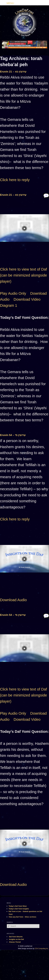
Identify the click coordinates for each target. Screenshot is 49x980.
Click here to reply (15, 180)
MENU (10, 3)
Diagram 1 (9, 305)
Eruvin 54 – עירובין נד (13, 435)
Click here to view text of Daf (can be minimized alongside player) (23, 275)
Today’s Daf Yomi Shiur (18, 906)
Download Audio (13, 600)
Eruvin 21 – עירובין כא (13, 72)
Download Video (27, 299)
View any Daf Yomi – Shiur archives (22, 917)
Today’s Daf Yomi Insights (19, 909)
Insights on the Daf (16, 939)
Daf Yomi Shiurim (16, 937)
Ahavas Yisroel (15, 942)
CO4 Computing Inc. (42, 949)
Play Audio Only (13, 293)
